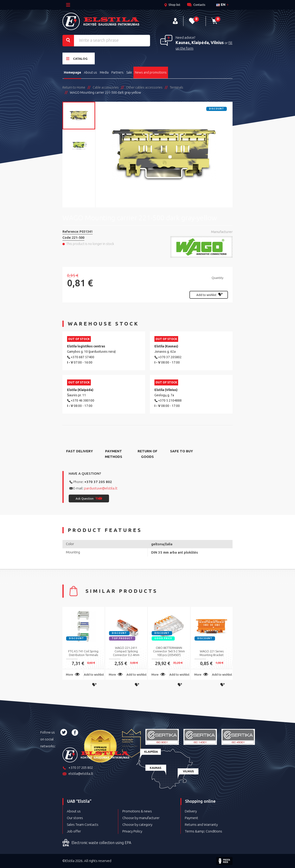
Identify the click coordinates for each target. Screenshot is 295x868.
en (221, 4)
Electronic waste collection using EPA (97, 843)
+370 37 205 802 (98, 482)
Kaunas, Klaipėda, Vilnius (200, 42)
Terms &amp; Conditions (204, 831)
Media (104, 72)
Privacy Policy (132, 831)
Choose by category (137, 825)
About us (90, 72)
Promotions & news (137, 811)
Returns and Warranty (201, 825)
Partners (117, 72)
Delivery (191, 811)
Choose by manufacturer (141, 818)
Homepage (72, 72)
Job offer (74, 831)
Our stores (75, 818)
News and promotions (151, 72)
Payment (192, 818)
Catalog (77, 58)
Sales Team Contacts (83, 825)
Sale (129, 72)
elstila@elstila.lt (78, 774)
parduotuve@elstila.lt (101, 488)
